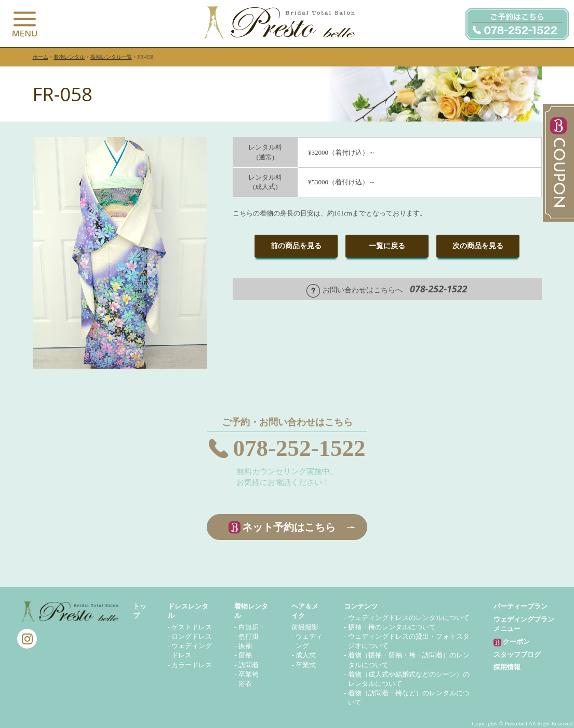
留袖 (245, 655)
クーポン (512, 642)
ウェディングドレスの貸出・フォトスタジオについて (409, 641)
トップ (140, 611)
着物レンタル (69, 57)
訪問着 (249, 665)
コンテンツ (361, 606)
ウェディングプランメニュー (524, 624)
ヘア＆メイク (305, 611)
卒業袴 (249, 674)
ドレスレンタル (188, 611)
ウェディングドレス (192, 650)
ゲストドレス (192, 627)
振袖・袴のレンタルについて (392, 627)
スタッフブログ (517, 655)
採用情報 (507, 667)
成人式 (306, 655)
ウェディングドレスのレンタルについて (409, 618)
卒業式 (306, 665)
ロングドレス (192, 636)
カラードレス (192, 665)
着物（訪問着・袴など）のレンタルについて (409, 698)
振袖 (245, 646)
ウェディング (309, 641)
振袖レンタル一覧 (111, 57)
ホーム (41, 57)
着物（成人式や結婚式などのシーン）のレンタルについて (409, 679)
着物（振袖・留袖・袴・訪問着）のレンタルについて (409, 660)
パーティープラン (520, 606)
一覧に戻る (387, 246)
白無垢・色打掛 (252, 632)
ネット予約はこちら (289, 527)
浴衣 (245, 684)
